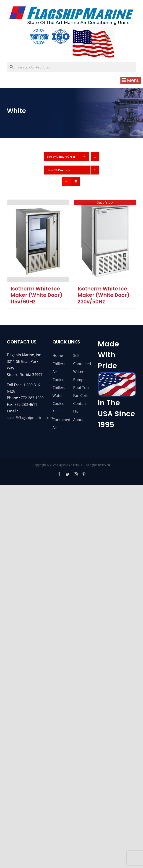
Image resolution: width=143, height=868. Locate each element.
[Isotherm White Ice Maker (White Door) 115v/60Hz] (38, 241)
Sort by (61, 157)
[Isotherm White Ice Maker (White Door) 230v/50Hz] (105, 241)
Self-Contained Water (82, 363)
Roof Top (81, 388)
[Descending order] (95, 157)
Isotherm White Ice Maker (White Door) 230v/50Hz (104, 295)
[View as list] (75, 181)
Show (58, 170)
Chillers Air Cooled (59, 372)
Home (58, 356)
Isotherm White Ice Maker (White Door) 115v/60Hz (36, 295)
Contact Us (80, 408)
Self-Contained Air (61, 420)
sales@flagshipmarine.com (30, 418)
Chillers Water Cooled (59, 396)
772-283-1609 (32, 398)
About (78, 420)
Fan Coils (81, 396)
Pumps (79, 380)
